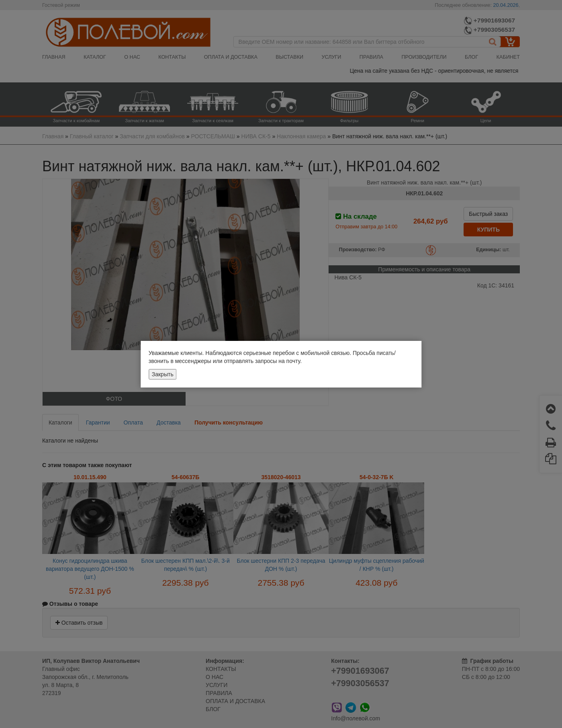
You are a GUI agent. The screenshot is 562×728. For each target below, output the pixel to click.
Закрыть (163, 374)
